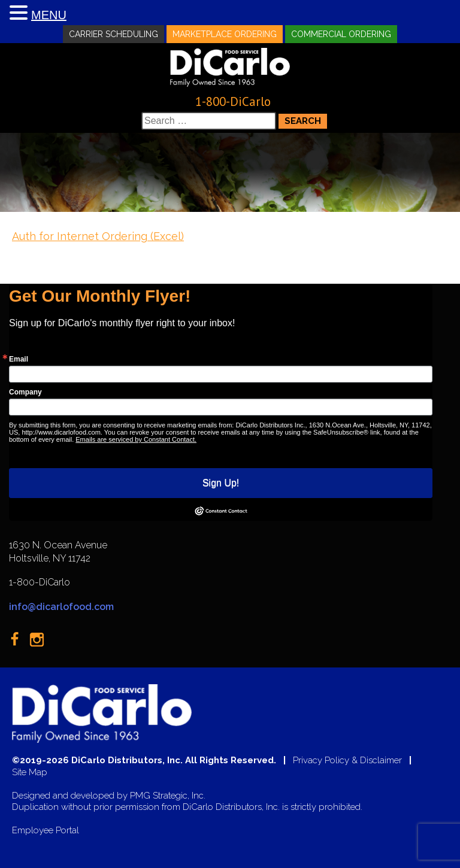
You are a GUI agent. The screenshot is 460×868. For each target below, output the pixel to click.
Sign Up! (221, 483)
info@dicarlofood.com (61, 607)
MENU (49, 15)
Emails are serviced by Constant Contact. (136, 439)
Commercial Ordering (341, 34)
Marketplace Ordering (225, 34)
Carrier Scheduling (114, 34)
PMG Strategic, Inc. (168, 796)
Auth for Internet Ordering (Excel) (98, 236)
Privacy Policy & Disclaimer (347, 761)
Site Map (30, 773)
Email (19, 359)
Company (25, 392)
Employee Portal (46, 831)
